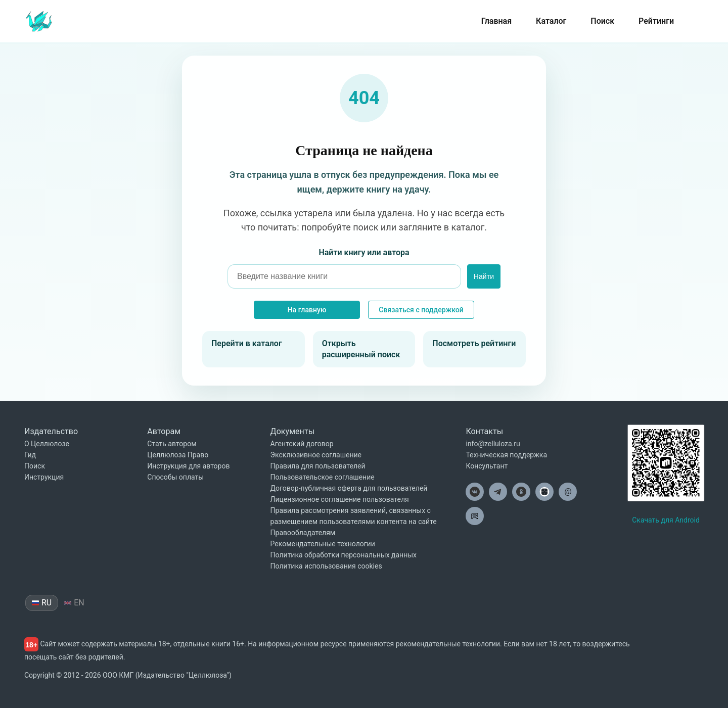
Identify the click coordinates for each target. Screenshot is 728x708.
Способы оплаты (175, 477)
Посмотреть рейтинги (474, 343)
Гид (30, 455)
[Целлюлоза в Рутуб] (475, 516)
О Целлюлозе (47, 444)
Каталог (551, 21)
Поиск (602, 21)
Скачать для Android (666, 520)
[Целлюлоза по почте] (568, 492)
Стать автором (172, 444)
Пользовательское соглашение (323, 477)
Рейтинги (656, 21)
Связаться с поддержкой (421, 310)
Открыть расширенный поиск (361, 349)
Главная (496, 21)
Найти (484, 276)
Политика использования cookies (326, 566)
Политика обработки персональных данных (344, 555)
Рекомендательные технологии (323, 544)
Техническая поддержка (506, 455)
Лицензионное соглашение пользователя (340, 499)
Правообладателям (303, 533)
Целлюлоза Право (178, 455)
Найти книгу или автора (364, 252)
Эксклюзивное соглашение (316, 455)
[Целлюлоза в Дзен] (544, 492)
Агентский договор (302, 444)
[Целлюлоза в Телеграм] (498, 492)
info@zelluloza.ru (493, 444)
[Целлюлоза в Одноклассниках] (521, 492)
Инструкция (44, 477)
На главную (307, 310)
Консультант (487, 466)
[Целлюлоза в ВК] (475, 492)
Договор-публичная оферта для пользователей (349, 488)
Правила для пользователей (318, 466)
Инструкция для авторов (188, 466)
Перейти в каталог (247, 343)
